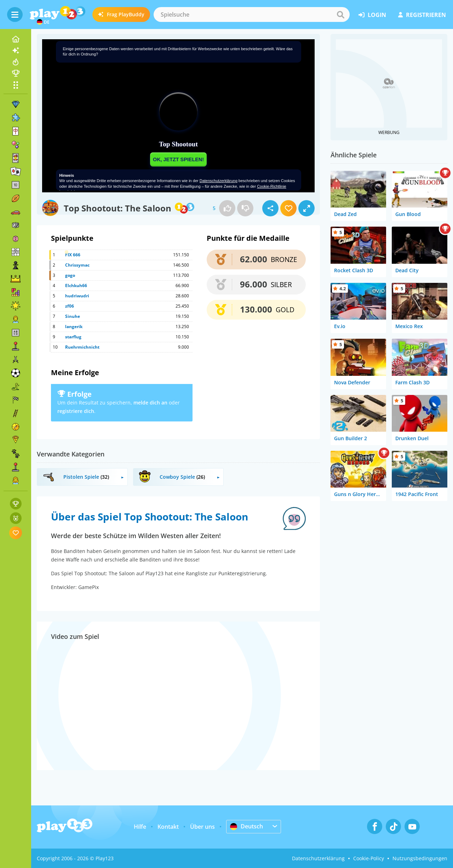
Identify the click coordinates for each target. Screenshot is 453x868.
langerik (74, 327)
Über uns (202, 827)
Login (372, 15)
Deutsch (246, 826)
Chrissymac (77, 265)
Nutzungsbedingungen (420, 858)
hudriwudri (77, 296)
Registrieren (422, 15)
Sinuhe (73, 316)
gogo (70, 275)
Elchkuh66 (76, 286)
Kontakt (168, 827)
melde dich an (150, 403)
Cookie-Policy (369, 858)
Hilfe (140, 827)
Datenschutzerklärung (318, 858)
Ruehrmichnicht (82, 347)
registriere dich (76, 411)
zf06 (70, 306)
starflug (73, 337)
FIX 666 (73, 255)
